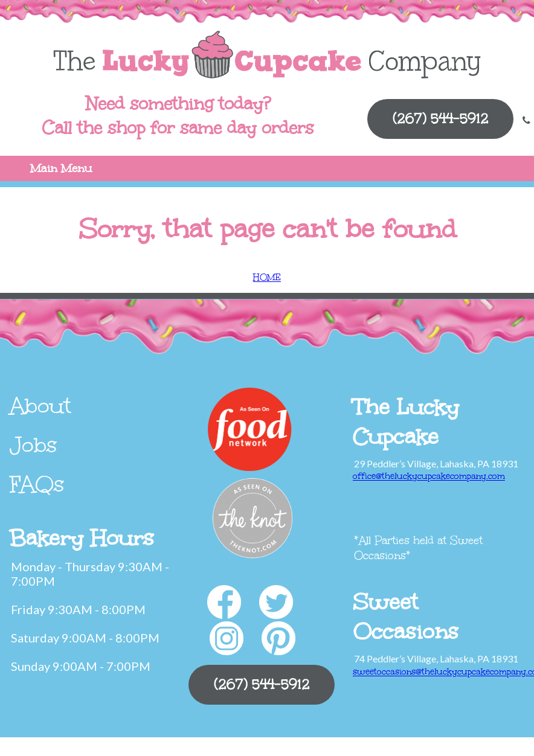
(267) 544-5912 (440, 119)
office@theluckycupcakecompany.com (429, 476)
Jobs (34, 445)
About (40, 406)
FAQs (37, 484)
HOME (267, 277)
